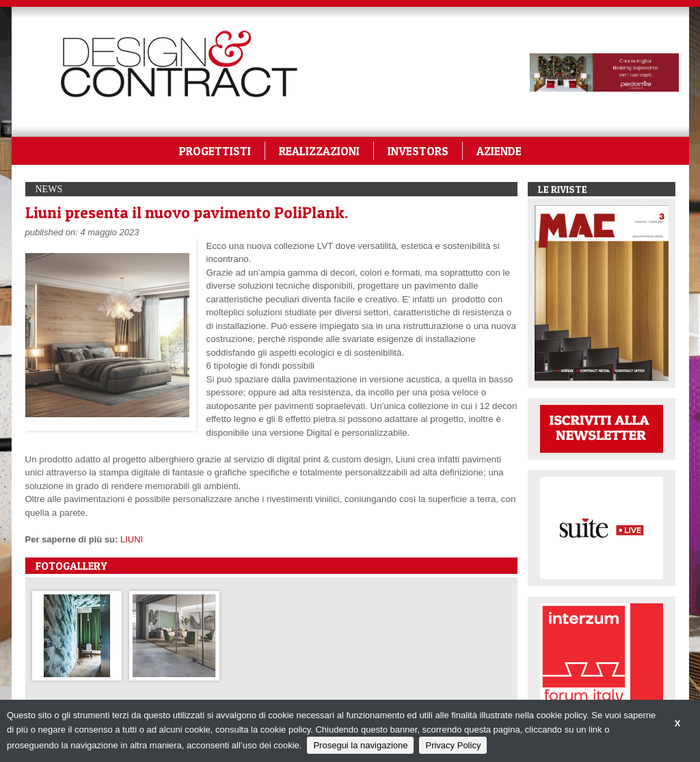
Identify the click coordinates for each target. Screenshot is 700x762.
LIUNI (132, 539)
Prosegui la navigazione (360, 745)
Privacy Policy (453, 745)
